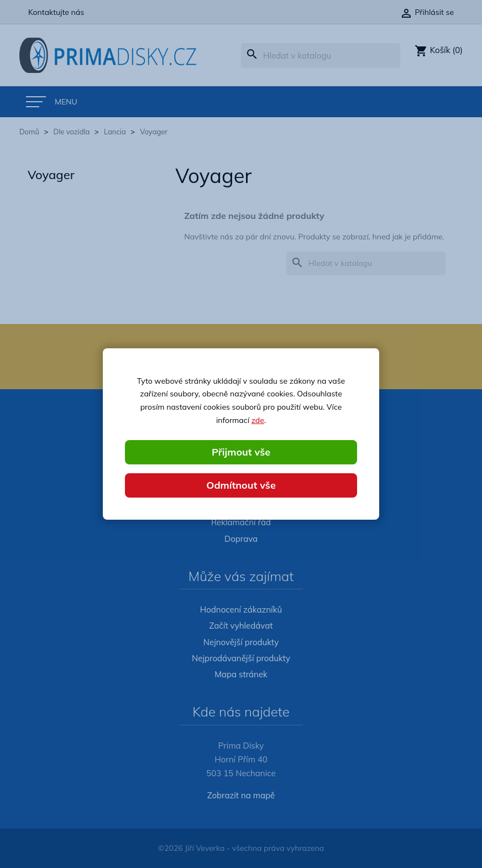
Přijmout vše (241, 452)
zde (258, 420)
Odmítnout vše (241, 485)
